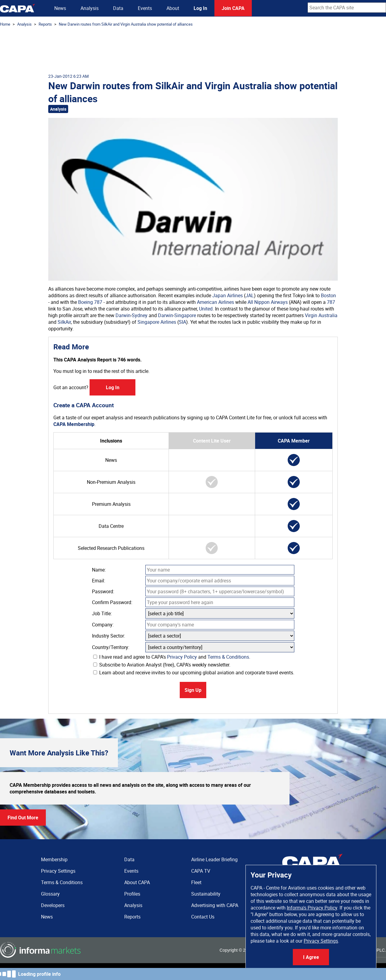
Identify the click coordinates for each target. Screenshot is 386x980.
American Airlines (215, 302)
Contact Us (203, 917)
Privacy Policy (182, 657)
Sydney (140, 315)
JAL (250, 295)
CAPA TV (201, 871)
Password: (103, 591)
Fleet (196, 882)
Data (118, 8)
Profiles (132, 894)
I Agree (311, 957)
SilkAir (64, 322)
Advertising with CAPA (215, 905)
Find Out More (23, 818)
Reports (45, 24)
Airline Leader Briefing (214, 859)
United (206, 309)
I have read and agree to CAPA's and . (172, 657)
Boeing (85, 302)
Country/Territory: (111, 647)
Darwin (123, 315)
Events (145, 8)
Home (5, 24)
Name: (99, 570)
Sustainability (206, 894)
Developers (53, 905)
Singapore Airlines (157, 322)
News (60, 8)
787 (98, 302)
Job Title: (102, 613)
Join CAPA (233, 8)
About (173, 8)
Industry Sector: (109, 636)
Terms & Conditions (228, 657)
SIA (182, 322)
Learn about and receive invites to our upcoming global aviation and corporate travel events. (194, 673)
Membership (54, 859)
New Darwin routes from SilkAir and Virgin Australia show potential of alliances (126, 24)
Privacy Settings (321, 941)
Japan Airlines (228, 295)
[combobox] (347, 8)
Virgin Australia (321, 315)
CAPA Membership (74, 424)
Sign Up (193, 690)
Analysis (90, 8)
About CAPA (137, 882)
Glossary (50, 894)
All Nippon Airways (268, 302)
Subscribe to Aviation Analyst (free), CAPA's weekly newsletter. (162, 665)
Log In (200, 8)
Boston (328, 295)
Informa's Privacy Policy (312, 908)
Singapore (185, 315)
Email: (99, 581)
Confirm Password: (112, 602)
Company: (103, 625)
